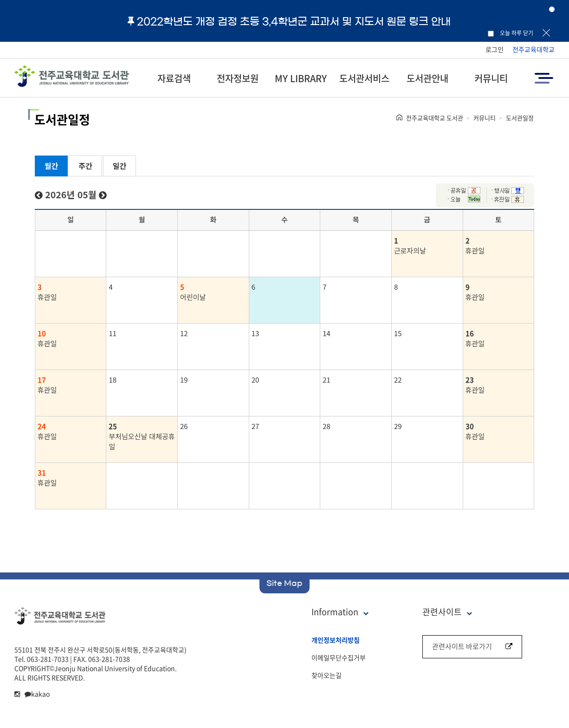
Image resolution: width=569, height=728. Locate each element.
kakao (37, 694)
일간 (120, 166)
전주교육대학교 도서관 (435, 118)
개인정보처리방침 (336, 640)
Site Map (284, 583)
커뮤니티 (491, 78)
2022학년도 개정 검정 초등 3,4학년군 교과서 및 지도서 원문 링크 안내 (289, 21)
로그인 (495, 49)
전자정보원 (238, 78)
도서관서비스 (364, 78)
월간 (51, 166)
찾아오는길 (327, 675)
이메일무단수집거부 (339, 657)
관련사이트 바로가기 (472, 646)
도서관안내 (427, 78)
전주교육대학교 (533, 49)
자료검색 (174, 78)
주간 (85, 166)
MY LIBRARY (301, 78)
